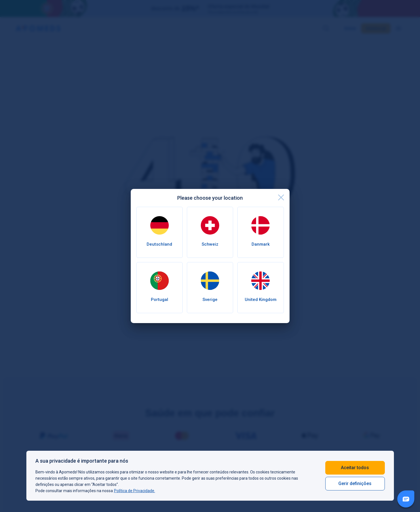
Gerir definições (355, 483)
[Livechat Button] (406, 499)
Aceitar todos (355, 468)
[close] (281, 197)
